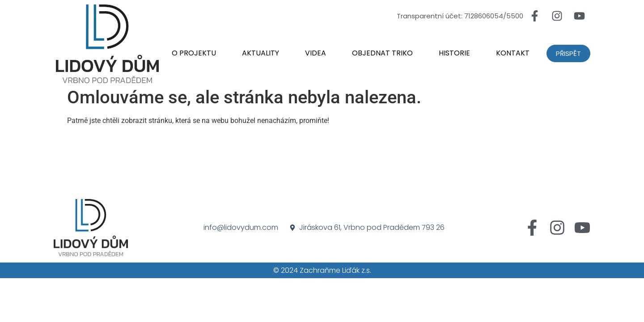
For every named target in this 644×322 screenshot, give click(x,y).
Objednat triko (382, 53)
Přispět (568, 53)
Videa (316, 53)
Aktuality (261, 53)
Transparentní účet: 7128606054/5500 (460, 16)
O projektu (194, 53)
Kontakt (513, 53)
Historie (454, 53)
